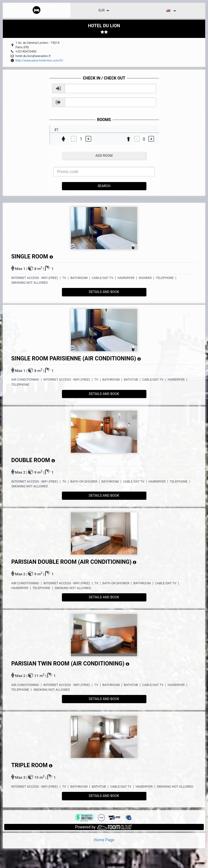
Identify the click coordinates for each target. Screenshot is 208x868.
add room (104, 156)
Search (104, 186)
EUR (104, 10)
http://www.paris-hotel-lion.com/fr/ (40, 61)
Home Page (104, 840)
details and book (104, 292)
